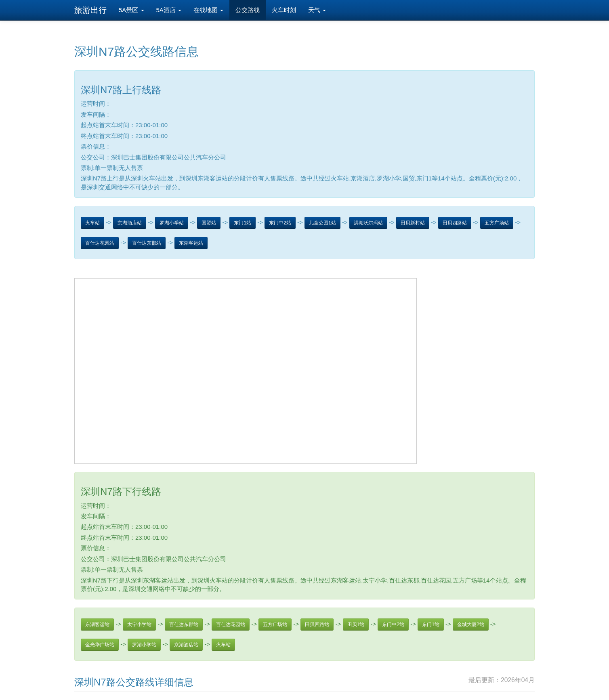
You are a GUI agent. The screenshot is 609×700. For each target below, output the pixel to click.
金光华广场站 (100, 645)
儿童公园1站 (322, 223)
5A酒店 (169, 10)
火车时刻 (284, 10)
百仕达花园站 (100, 243)
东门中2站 (280, 223)
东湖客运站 (191, 243)
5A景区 (131, 10)
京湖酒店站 (130, 223)
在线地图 (208, 10)
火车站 (92, 223)
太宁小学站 (139, 625)
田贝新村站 (413, 223)
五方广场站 (497, 223)
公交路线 (248, 10)
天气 (317, 10)
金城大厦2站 (471, 625)
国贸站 (209, 223)
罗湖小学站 (172, 223)
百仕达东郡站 (147, 243)
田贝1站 (356, 625)
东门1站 (243, 223)
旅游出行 (90, 10)
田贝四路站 (455, 223)
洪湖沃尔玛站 (368, 223)
